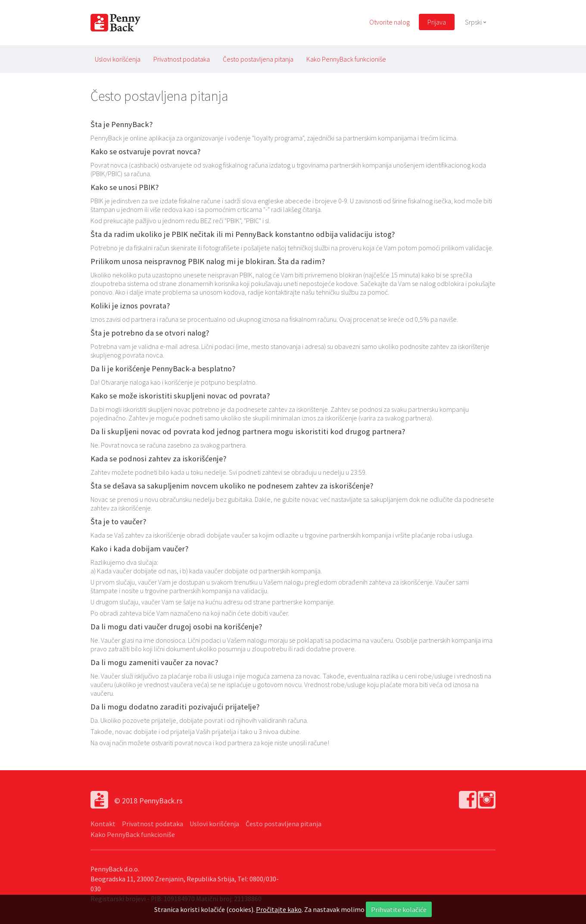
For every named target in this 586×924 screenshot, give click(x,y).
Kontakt (103, 824)
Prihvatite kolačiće (399, 909)
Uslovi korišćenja (118, 59)
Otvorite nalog (390, 22)
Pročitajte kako (279, 909)
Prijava (437, 22)
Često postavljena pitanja (258, 59)
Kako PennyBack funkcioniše (346, 59)
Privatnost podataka (182, 59)
